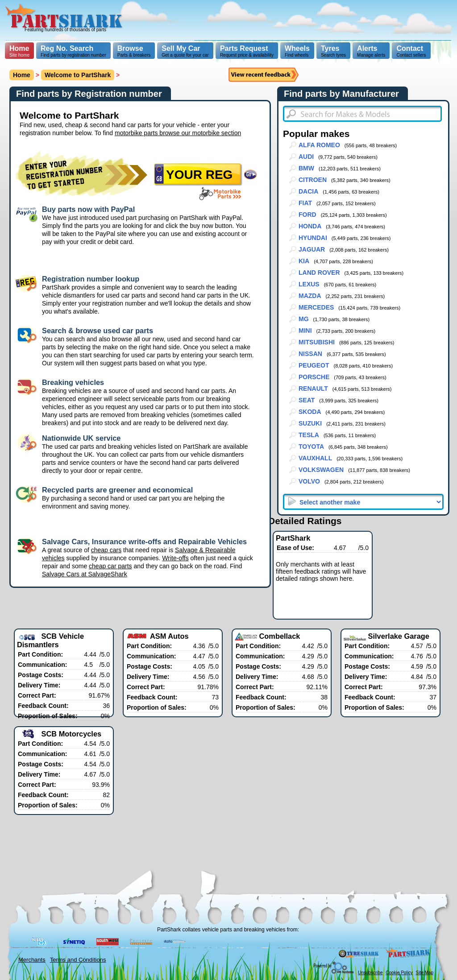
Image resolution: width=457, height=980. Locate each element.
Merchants (32, 960)
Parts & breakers (134, 51)
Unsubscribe (370, 973)
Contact (410, 48)
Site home (19, 51)
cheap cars (106, 550)
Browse (130, 48)
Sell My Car (181, 48)
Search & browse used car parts (98, 331)
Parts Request (244, 48)
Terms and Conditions (78, 960)
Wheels (297, 48)
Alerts (367, 48)
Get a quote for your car (185, 51)
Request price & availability (247, 51)
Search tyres (333, 51)
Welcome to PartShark (78, 75)
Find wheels (297, 51)
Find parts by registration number (73, 51)
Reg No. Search (67, 48)
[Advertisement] (289, 20)
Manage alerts (371, 51)
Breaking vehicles (73, 382)
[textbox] (362, 114)
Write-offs (175, 558)
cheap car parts (110, 566)
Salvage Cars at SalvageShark (85, 574)
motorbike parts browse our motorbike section (178, 133)
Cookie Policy (399, 973)
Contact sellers (411, 51)
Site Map (425, 973)
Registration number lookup (91, 279)
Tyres (330, 48)
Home (19, 48)
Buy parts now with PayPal (88, 209)
